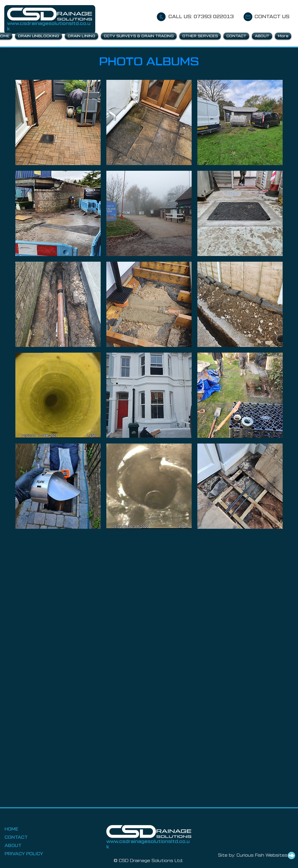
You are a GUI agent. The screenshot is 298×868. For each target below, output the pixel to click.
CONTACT (16, 837)
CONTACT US (272, 17)
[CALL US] (161, 17)
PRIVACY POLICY (24, 854)
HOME (11, 829)
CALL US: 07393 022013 (201, 17)
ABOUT (13, 846)
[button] (200, 36)
